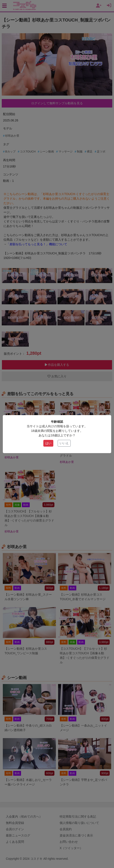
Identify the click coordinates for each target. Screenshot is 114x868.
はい (48, 443)
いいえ (64, 443)
